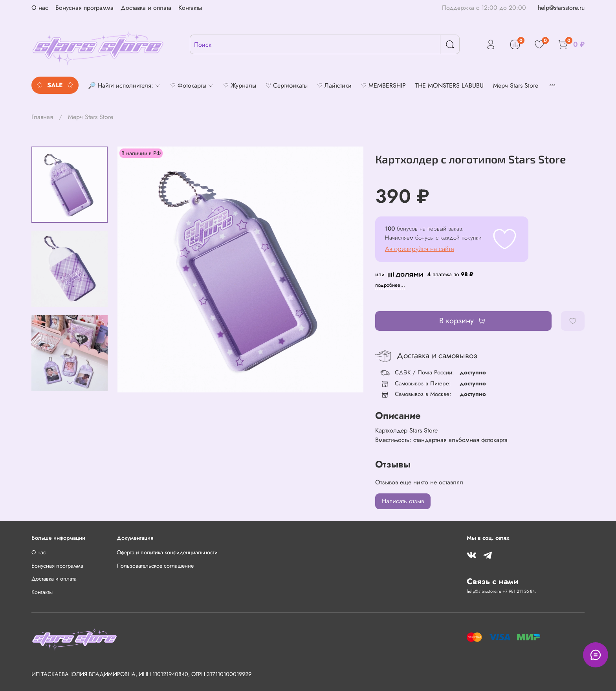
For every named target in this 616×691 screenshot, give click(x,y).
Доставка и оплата (146, 8)
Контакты (190, 8)
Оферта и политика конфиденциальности (167, 552)
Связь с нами (492, 581)
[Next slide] (70, 382)
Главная (42, 117)
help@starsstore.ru (561, 8)
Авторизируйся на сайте (420, 249)
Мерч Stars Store (91, 117)
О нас (40, 8)
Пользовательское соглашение (155, 566)
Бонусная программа (84, 8)
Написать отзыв (403, 501)
